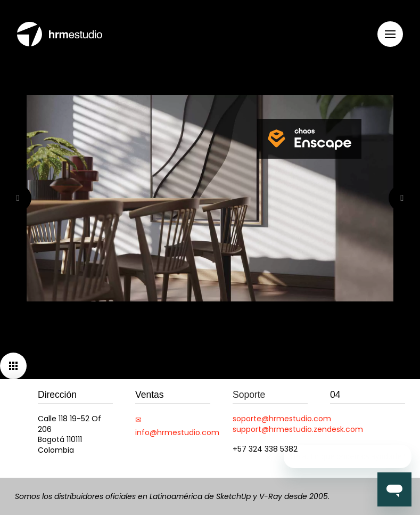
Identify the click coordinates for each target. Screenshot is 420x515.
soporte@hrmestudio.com (282, 419)
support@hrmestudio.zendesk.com (298, 429)
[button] (390, 34)
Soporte (249, 395)
